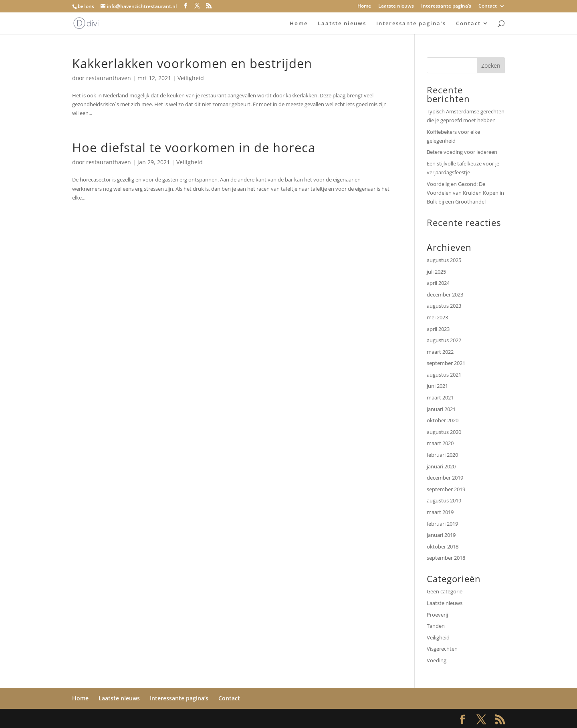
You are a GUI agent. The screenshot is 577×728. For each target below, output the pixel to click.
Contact (488, 6)
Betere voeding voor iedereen (463, 152)
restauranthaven (109, 78)
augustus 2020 (444, 432)
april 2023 (438, 329)
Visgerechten (442, 649)
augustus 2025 (444, 260)
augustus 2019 (444, 500)
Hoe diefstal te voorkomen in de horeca (194, 147)
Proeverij (437, 615)
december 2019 (445, 478)
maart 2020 (440, 443)
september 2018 (446, 558)
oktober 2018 (443, 547)
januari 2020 (441, 466)
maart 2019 (440, 512)
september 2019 (446, 489)
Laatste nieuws (396, 6)
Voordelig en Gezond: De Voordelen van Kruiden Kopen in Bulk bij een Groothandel (465, 193)
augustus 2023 (444, 306)
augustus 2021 (444, 375)
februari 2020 (442, 455)
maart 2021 (440, 397)
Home (364, 6)
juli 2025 (436, 272)
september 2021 (446, 363)
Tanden (436, 626)
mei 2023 (437, 317)
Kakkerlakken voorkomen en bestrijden (192, 63)
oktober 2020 (443, 420)
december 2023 (445, 294)
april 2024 (438, 283)
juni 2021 (437, 386)
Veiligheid (191, 78)
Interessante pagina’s (446, 6)
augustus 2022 (444, 340)
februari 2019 (442, 524)
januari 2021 (441, 409)
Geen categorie (445, 591)
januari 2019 (441, 535)
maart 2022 (440, 352)
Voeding (437, 660)
